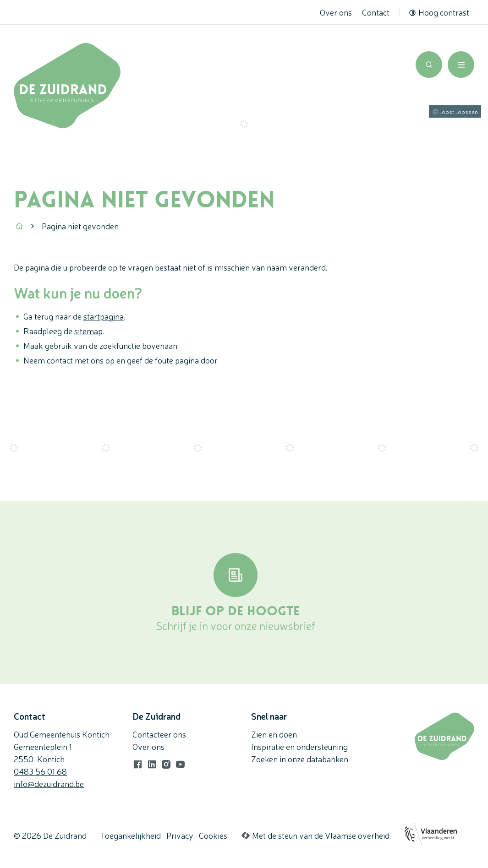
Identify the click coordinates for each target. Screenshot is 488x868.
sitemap (88, 331)
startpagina (104, 316)
